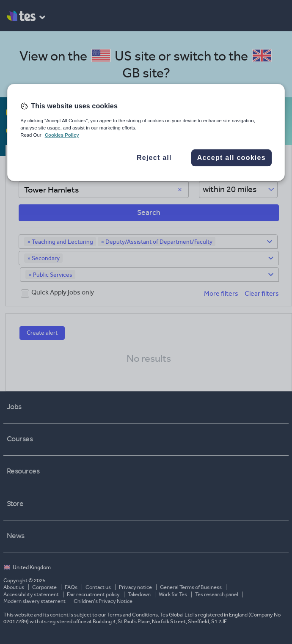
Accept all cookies (231, 158)
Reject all (154, 158)
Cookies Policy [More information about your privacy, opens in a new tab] (62, 135)
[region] (146, 132)
